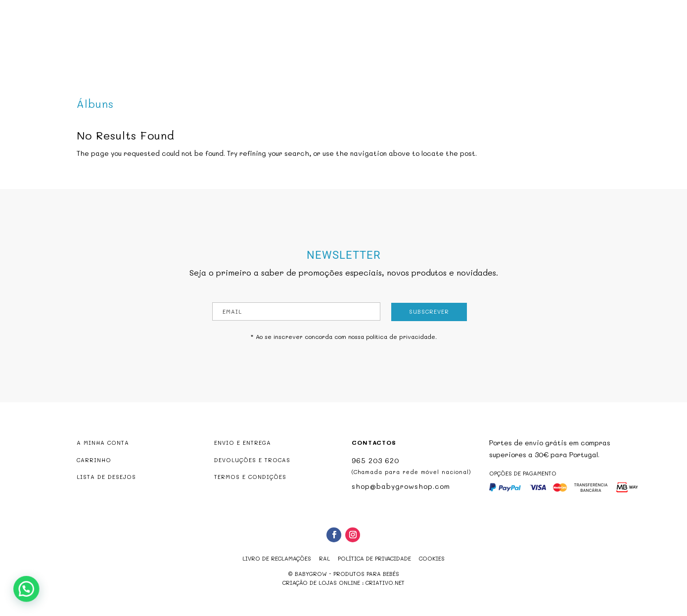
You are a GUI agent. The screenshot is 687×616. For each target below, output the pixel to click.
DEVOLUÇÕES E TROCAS (252, 460)
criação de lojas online (321, 583)
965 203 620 (375, 460)
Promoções (352, 46)
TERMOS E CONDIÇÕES (250, 477)
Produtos (290, 46)
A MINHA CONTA (103, 443)
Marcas (399, 46)
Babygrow (241, 46)
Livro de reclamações (277, 558)
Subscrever (429, 311)
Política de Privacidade (374, 558)
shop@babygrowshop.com (618, 7)
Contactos (444, 46)
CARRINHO (94, 460)
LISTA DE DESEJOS (106, 477)
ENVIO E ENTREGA (243, 443)
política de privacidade (401, 336)
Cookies (432, 558)
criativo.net (385, 583)
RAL (324, 558)
